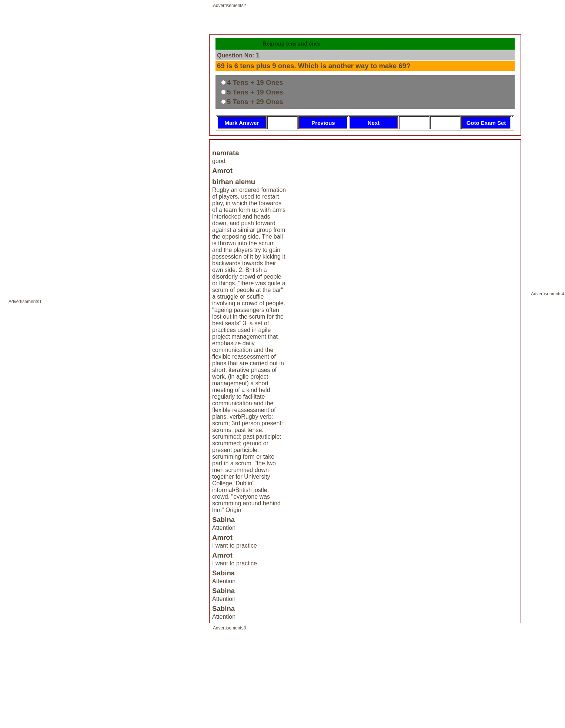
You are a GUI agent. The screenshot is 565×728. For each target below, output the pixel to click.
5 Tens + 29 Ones (255, 102)
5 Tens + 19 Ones (255, 92)
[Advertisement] (104, 368)
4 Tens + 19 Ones (255, 82)
